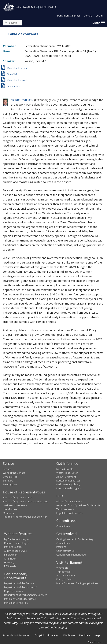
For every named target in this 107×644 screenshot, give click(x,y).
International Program (69, 488)
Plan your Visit (64, 579)
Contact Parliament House (71, 555)
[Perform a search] (6, 22)
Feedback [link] (85, 635)
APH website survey (15, 551)
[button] (98, 23)
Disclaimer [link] (69, 635)
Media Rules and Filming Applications (77, 583)
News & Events (65, 469)
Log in (99, 16)
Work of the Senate (14, 473)
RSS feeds (10, 566)
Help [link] (97, 635)
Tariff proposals (65, 509)
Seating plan (10, 484)
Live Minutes (10, 509)
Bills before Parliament (69, 501)
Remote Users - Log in (17, 543)
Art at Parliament (66, 575)
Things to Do (63, 572)
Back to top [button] (96, 642)
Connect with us (65, 551)
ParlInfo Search (13, 547)
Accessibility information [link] (17, 635)
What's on (62, 568)
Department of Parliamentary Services (26, 595)
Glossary (9, 562)
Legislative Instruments (69, 513)
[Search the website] (13, 23)
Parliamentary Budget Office (20, 599)
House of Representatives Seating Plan (25, 517)
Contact (88, 16)
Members (8, 513)
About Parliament (66, 477)
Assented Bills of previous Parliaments (78, 505)
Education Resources (68, 481)
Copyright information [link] (47, 635)
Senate (7, 469)
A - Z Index (10, 559)
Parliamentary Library (68, 484)
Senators (8, 481)
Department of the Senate (19, 583)
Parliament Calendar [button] (69, 16)
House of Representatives (18, 497)
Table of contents (21, 34)
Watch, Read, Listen (67, 473)
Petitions (61, 547)
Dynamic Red (10, 477)
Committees (63, 526)
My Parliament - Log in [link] (16, 539)
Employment (11, 555)
